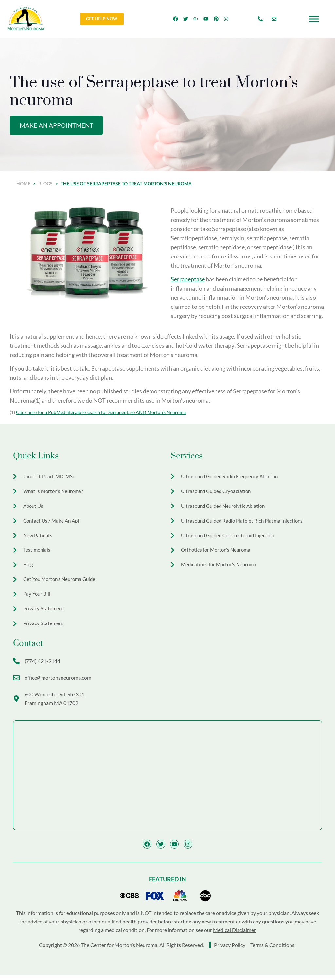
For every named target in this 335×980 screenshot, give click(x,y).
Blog (28, 567)
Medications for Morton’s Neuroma (221, 567)
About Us (34, 507)
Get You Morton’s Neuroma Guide (62, 582)
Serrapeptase (188, 279)
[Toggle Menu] (314, 19)
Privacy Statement (44, 612)
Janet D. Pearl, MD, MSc (50, 477)
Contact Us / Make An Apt (53, 522)
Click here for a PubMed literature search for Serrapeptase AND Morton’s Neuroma (101, 413)
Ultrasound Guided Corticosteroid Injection (230, 537)
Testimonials (37, 552)
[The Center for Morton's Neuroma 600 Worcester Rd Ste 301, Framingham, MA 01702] (167, 779)
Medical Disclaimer (234, 934)
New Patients (38, 537)
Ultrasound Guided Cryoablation (218, 492)
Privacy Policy (230, 949)
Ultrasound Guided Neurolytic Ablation (225, 507)
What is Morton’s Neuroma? (55, 492)
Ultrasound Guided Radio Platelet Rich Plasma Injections (245, 522)
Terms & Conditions (272, 949)
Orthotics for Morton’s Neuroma (218, 552)
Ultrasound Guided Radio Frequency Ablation (232, 477)
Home (23, 184)
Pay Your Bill (37, 597)
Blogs (45, 184)
